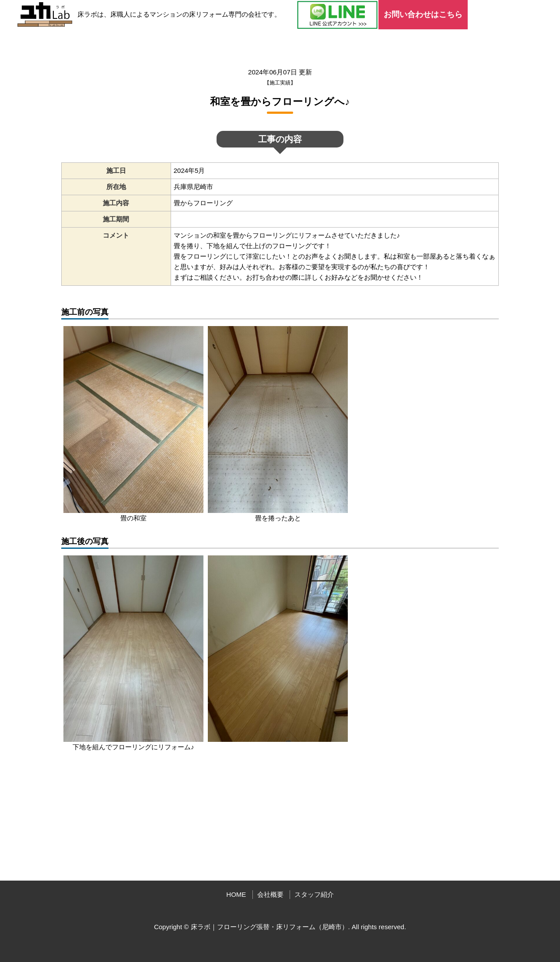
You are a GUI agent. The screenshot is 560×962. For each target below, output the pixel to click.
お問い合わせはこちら (423, 14)
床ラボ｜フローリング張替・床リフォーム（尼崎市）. (270, 927)
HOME (236, 894)
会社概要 (270, 894)
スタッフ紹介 (314, 894)
